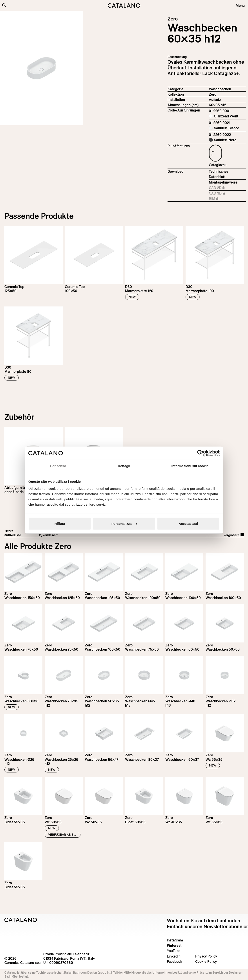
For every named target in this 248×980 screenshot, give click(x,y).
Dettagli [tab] (124, 466)
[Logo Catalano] (21, 920)
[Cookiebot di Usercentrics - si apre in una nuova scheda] (200, 453)
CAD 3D (227, 193)
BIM (227, 199)
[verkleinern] (95, 535)
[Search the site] (4, 5)
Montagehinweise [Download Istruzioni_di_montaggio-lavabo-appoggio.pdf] (223, 182)
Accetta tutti (188, 523)
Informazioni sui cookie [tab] (190, 466)
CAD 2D (227, 188)
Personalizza (124, 523)
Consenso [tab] (58, 466)
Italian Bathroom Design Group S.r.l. (88, 973)
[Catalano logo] (124, 6)
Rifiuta (60, 523)
